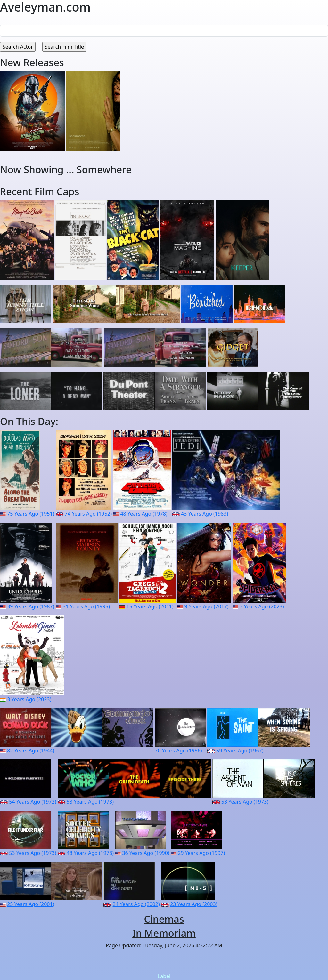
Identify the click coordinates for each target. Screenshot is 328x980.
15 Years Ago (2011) (150, 606)
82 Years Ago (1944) (31, 751)
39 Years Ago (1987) (31, 606)
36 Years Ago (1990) (146, 853)
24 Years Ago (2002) (136, 904)
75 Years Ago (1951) (31, 514)
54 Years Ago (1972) (33, 802)
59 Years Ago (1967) (240, 751)
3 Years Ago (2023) (262, 606)
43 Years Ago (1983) (205, 514)
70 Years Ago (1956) (178, 751)
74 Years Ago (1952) (88, 514)
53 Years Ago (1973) (90, 802)
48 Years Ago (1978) (144, 514)
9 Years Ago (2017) (207, 606)
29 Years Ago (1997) (201, 853)
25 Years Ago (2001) (31, 904)
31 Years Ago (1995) (86, 606)
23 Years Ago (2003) (194, 904)
